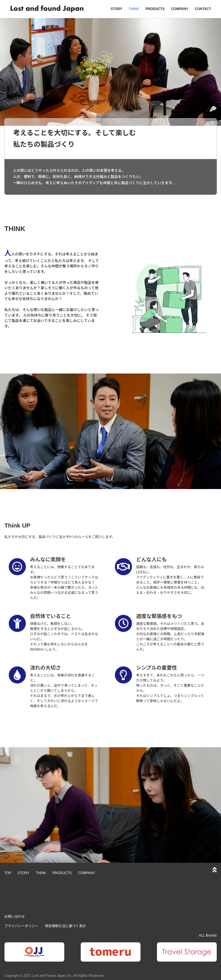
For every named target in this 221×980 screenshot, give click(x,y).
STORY (116, 9)
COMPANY (180, 9)
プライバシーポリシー (22, 926)
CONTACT (203, 9)
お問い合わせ (15, 917)
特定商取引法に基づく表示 (65, 926)
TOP (8, 873)
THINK (134, 9)
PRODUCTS (155, 9)
